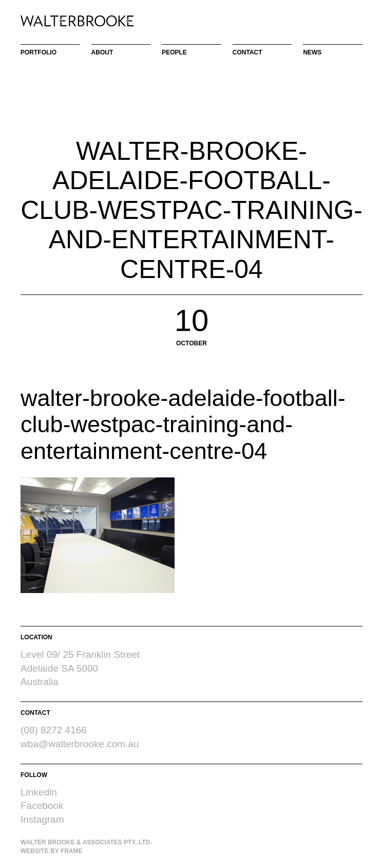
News (312, 52)
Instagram (42, 819)
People (174, 52)
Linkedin (39, 792)
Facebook (42, 806)
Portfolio (39, 52)
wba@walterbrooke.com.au (80, 744)
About (102, 52)
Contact (247, 52)
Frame (72, 851)
